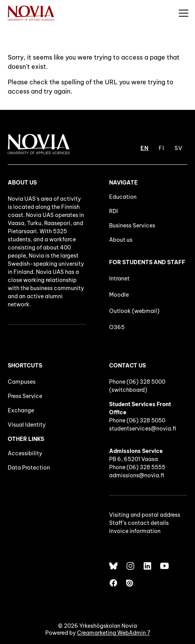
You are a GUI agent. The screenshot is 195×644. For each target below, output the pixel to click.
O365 (117, 327)
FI (162, 148)
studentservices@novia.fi (143, 429)
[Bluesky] (113, 566)
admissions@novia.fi (137, 475)
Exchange (21, 410)
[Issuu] (130, 583)
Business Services (132, 225)
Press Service (25, 396)
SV (179, 148)
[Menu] (183, 13)
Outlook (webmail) (134, 311)
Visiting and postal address (145, 515)
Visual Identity (27, 425)
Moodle (119, 295)
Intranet (119, 278)
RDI (114, 211)
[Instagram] (130, 566)
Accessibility (25, 453)
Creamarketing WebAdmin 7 (114, 633)
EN (145, 148)
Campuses (22, 382)
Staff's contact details (139, 523)
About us (121, 240)
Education (123, 197)
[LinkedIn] (147, 566)
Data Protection (29, 468)
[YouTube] (164, 566)
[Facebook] (113, 583)
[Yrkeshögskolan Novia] (31, 13)
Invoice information (135, 531)
